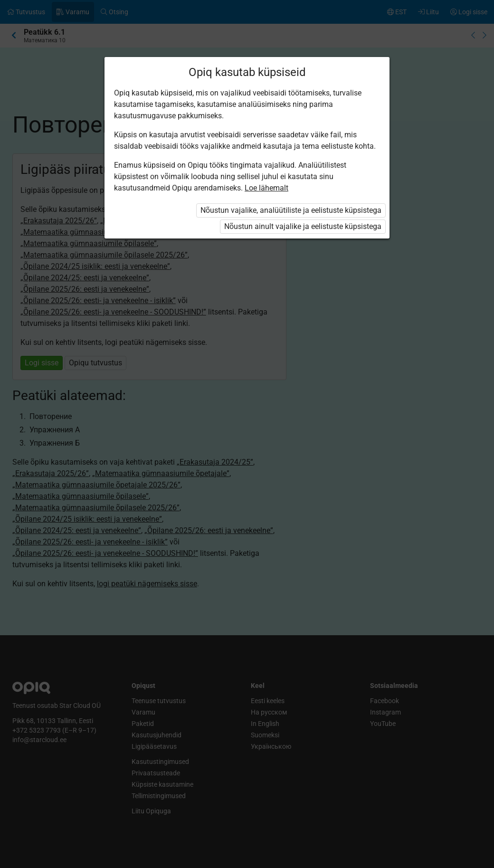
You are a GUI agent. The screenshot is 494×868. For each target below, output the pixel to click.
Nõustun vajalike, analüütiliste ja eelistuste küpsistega (291, 210)
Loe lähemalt (266, 188)
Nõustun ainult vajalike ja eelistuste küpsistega (303, 226)
